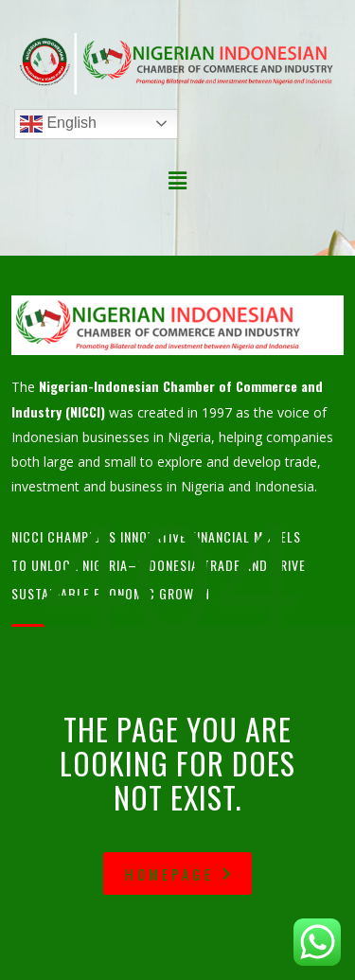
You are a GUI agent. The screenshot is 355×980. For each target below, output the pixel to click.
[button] (177, 181)
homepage (180, 874)
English (58, 124)
